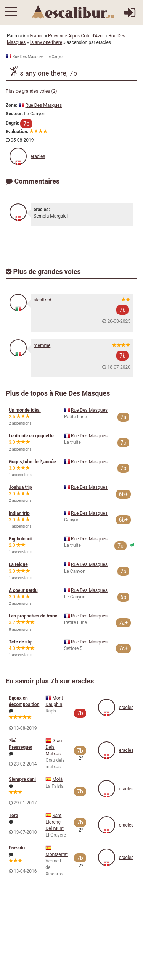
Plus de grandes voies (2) (31, 91)
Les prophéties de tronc (33, 616)
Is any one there (46, 42)
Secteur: (14, 114)
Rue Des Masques (44, 105)
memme (42, 345)
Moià (57, 779)
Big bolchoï (20, 539)
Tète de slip (21, 642)
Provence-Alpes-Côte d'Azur (76, 36)
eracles (38, 156)
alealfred (43, 300)
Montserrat (57, 854)
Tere (13, 816)
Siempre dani (22, 779)
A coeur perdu (23, 590)
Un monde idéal (25, 410)
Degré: (12, 123)
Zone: (12, 105)
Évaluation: (17, 132)
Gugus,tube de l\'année (32, 462)
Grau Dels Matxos (54, 747)
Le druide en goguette (31, 436)
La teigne (18, 564)
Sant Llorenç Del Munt (55, 822)
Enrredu (17, 848)
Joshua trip (20, 487)
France (37, 36)
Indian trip (19, 513)
